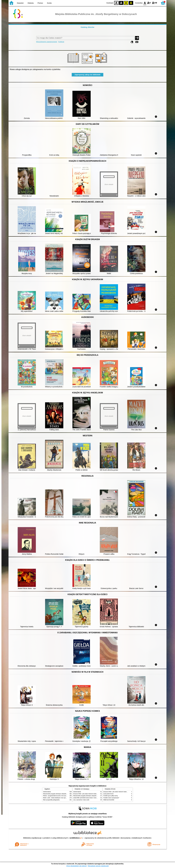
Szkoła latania (47, 792)
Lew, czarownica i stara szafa (81, 800)
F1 (149, 3)
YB (126, 3)
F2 (155, 3)
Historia (31, 3)
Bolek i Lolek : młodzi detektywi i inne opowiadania (57, 798)
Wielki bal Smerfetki (109, 800)
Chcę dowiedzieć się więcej (76, 866)
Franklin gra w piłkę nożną (111, 796)
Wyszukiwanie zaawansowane (47, 42)
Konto (49, 3)
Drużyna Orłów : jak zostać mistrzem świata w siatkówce (89, 794)
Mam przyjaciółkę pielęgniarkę (51, 800)
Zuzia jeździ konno (108, 794)
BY (131, 3)
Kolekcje (61, 42)
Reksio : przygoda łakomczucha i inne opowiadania (57, 796)
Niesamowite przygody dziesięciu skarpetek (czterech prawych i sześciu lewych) (65, 794)
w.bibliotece (76, 838)
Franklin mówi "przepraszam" (111, 798)
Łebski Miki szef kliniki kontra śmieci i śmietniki (86, 798)
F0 (145, 3)
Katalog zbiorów (87, 27)
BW (121, 3)
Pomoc (40, 3)
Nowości (20, 3)
